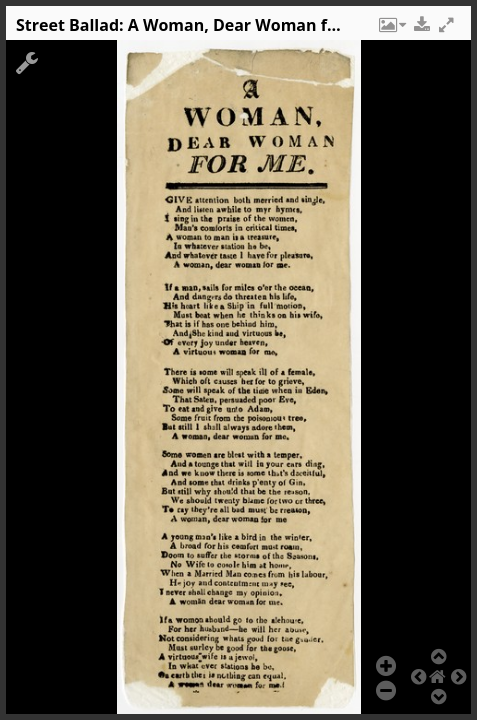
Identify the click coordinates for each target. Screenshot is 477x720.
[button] (391, 30)
